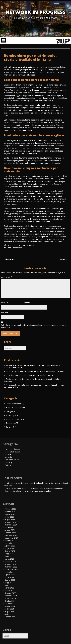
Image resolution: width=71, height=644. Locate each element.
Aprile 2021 (9, 614)
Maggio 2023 (10, 554)
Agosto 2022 (10, 575)
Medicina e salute (13, 419)
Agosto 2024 (10, 530)
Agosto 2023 (10, 546)
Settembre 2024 (11, 527)
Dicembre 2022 (11, 567)
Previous (11, 259)
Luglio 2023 (9, 548)
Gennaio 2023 (10, 564)
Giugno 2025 (10, 520)
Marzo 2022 (9, 588)
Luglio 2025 (9, 517)
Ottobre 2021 (10, 601)
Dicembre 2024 (11, 525)
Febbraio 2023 (10, 562)
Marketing (10, 415)
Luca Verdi (30, 245)
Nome (5, 303)
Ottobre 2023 (10, 541)
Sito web (5, 313)
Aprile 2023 (9, 556)
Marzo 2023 (9, 559)
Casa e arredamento (15, 248)
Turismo (9, 427)
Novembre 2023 (11, 538)
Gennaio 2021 (10, 617)
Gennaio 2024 (10, 533)
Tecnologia (10, 423)
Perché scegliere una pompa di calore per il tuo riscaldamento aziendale (35, 371)
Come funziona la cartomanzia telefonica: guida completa (29, 375)
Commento (7, 277)
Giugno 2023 (10, 551)
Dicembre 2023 (11, 535)
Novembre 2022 (11, 569)
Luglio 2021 (9, 609)
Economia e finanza (14, 408)
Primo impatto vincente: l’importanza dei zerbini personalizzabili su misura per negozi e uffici (35, 386)
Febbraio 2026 (10, 509)
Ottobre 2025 (10, 512)
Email (27, 303)
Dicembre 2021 (11, 596)
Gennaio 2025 (10, 522)
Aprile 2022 (9, 585)
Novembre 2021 (11, 598)
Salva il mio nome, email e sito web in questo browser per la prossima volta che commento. (34, 326)
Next (63, 259)
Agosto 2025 (10, 514)
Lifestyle (9, 411)
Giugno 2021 (10, 611)
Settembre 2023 (11, 543)
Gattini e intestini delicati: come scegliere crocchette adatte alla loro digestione (32, 380)
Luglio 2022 (9, 577)
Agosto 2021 (10, 606)
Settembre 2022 (11, 572)
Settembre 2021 (11, 604)
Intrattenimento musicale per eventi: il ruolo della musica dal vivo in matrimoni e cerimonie (32, 366)
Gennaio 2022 (10, 593)
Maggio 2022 (10, 583)
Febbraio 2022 (10, 590)
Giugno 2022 (10, 580)
